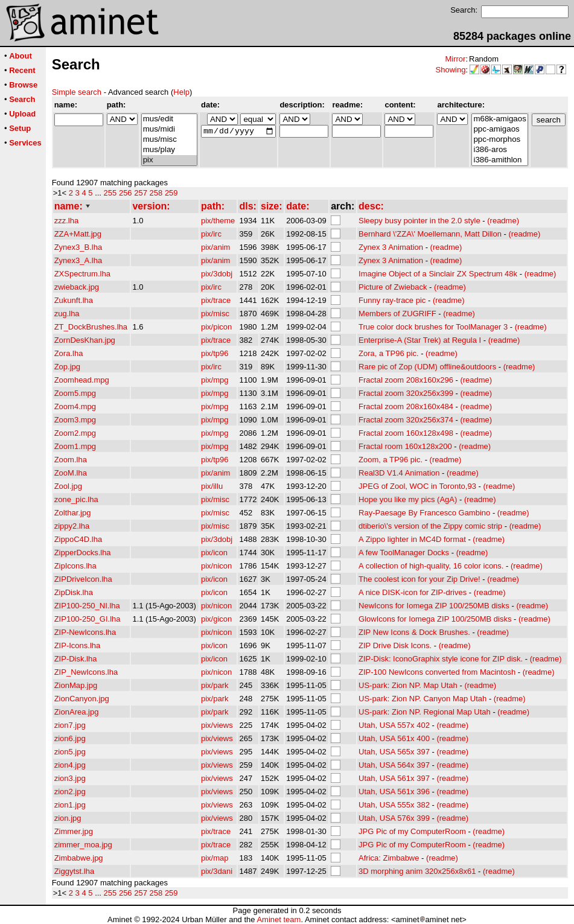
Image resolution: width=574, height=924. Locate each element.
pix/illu (212, 486)
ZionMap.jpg (76, 685)
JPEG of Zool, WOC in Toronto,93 (417, 486)
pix (169, 160)
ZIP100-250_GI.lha (88, 619)
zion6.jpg (70, 738)
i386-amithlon (499, 160)
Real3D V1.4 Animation (399, 473)
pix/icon (214, 553)
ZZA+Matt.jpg (78, 234)
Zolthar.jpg (73, 513)
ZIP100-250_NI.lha (87, 606)
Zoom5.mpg (75, 393)
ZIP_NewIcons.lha (86, 672)
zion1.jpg (70, 805)
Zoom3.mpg (75, 420)
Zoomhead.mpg (82, 380)
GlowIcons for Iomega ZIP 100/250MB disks (435, 619)
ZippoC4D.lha (78, 539)
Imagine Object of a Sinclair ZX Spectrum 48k (438, 274)
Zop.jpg (67, 367)
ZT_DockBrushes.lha (91, 327)
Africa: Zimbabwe (389, 858)
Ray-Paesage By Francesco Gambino (424, 513)
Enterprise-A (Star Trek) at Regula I (420, 340)
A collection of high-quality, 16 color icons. (431, 566)
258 (156, 193)
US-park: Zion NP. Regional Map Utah (425, 712)
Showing (451, 70)
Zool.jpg (68, 486)
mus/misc (169, 140)
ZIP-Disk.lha (76, 659)
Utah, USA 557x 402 (394, 725)
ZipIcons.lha (75, 566)
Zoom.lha (71, 460)
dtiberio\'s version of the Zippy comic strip (430, 526)
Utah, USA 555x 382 (394, 805)
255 (110, 193)
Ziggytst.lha (74, 871)
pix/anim (215, 247)
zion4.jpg (70, 765)
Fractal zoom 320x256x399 (406, 393)
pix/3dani (217, 871)
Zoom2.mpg (75, 433)
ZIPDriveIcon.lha (83, 579)
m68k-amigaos (499, 119)
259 (171, 193)
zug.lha (67, 314)
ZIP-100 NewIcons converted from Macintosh (437, 672)
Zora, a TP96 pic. (388, 353)
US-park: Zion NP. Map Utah (408, 685)
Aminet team (279, 919)
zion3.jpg (70, 778)
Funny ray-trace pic (392, 300)
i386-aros (499, 150)
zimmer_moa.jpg (83, 845)
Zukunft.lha (74, 300)
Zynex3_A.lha (78, 260)
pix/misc (215, 314)
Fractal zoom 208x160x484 (406, 406)
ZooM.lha (71, 473)
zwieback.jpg (77, 287)
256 (126, 193)
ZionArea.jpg (77, 712)
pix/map (215, 858)
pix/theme (218, 221)
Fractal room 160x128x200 (405, 446)
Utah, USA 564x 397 (394, 765)
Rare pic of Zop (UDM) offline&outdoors (427, 367)
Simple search (77, 92)
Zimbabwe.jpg (79, 858)
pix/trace (216, 300)
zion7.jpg (70, 725)
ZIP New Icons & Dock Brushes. (414, 632)
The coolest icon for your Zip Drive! (419, 579)
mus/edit (169, 119)
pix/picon (216, 327)
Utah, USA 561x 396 (394, 792)
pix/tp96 (215, 353)
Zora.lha (69, 353)
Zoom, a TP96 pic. (391, 460)
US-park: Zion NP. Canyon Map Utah (423, 699)
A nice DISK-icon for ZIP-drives (413, 592)
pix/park (215, 685)
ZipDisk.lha (74, 592)
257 (141, 193)
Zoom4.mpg (75, 406)
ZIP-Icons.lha (78, 645)
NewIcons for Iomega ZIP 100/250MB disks (434, 606)
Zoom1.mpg (75, 446)
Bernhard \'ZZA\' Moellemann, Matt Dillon (430, 234)
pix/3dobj (217, 274)
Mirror (455, 59)
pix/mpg (215, 380)
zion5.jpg (70, 752)
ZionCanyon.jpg (82, 699)
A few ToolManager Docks (404, 553)
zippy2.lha (72, 526)
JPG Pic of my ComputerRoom (412, 831)
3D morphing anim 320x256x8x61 (417, 871)
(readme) (503, 221)
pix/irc (211, 234)
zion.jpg (68, 818)
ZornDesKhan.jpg (85, 340)
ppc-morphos (499, 140)
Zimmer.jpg (74, 831)
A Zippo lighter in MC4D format (412, 539)
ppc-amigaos (499, 129)
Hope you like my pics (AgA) (408, 499)
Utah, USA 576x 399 (394, 818)
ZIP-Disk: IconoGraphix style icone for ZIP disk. (441, 659)
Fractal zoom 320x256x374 (406, 420)
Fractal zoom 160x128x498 (406, 433)
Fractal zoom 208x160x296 (406, 380)
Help (181, 92)
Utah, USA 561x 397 (394, 778)
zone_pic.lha (76, 499)
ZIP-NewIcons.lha (85, 632)
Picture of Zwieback (393, 287)
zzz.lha (66, 221)
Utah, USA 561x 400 (394, 738)
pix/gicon (216, 619)
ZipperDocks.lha (83, 553)
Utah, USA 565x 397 (394, 752)
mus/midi (169, 129)
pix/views (217, 725)
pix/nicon (216, 566)
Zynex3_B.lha (78, 247)
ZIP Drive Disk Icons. (395, 645)
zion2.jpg (70, 792)
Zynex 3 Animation (391, 247)
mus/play (169, 150)
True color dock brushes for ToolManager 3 (433, 327)
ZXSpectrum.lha (82, 274)
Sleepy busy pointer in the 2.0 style (419, 221)
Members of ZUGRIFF (397, 314)
